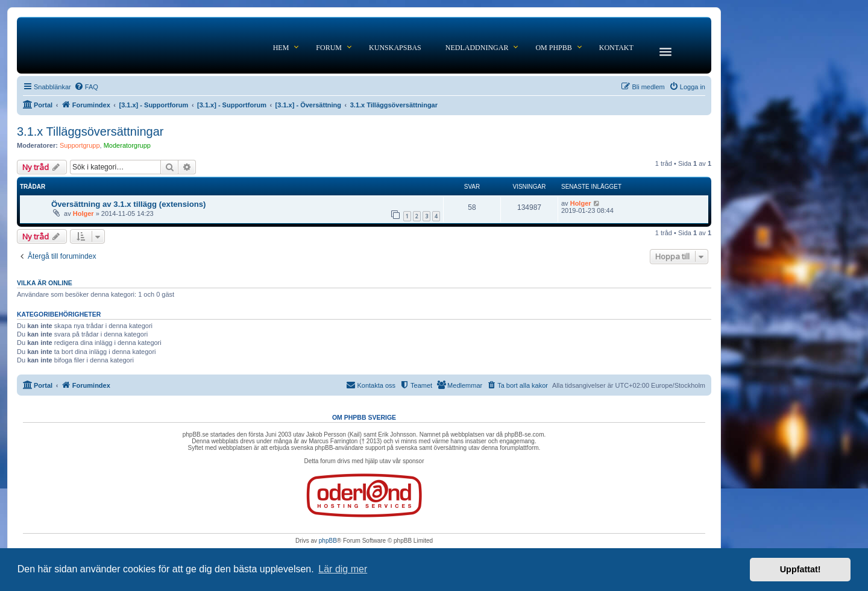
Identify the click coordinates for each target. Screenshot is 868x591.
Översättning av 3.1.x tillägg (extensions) (129, 204)
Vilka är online (45, 283)
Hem (281, 48)
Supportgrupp (80, 145)
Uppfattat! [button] (800, 569)
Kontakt (616, 48)
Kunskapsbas (395, 48)
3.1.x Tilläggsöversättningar (90, 131)
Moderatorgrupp (127, 145)
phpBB (328, 541)
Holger (83, 213)
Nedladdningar (477, 48)
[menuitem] (86, 87)
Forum (329, 48)
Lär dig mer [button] (343, 569)
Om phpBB (553, 48)
